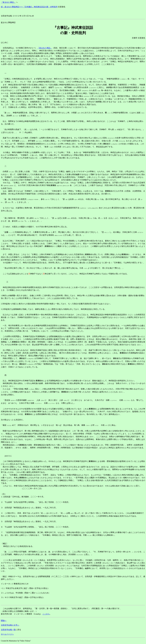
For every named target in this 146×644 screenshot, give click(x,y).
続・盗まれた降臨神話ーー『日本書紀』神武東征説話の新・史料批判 (29, 7)
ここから (46, 614)
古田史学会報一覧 (8, 630)
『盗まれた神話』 (8, 2)
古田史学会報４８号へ (10, 625)
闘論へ (4, 621)
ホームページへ (7, 634)
